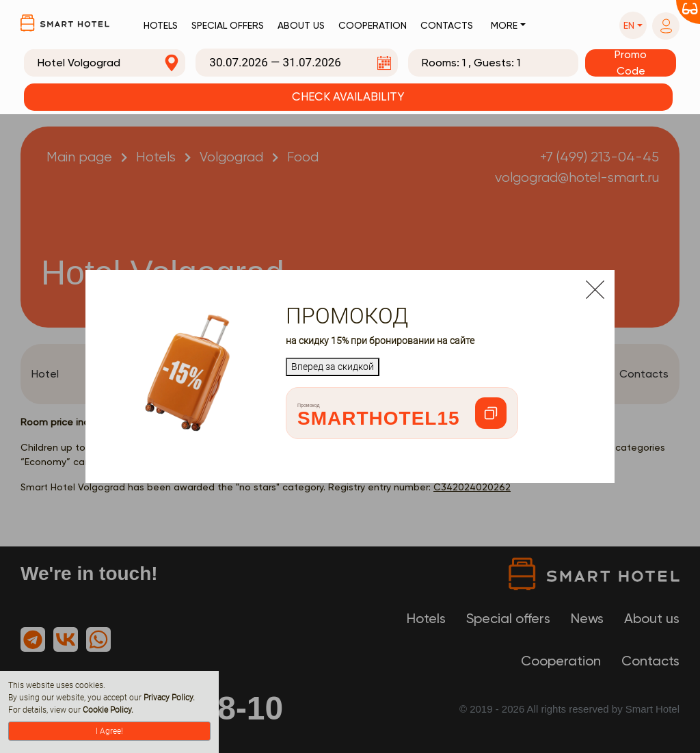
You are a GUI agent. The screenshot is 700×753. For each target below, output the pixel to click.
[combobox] (105, 63)
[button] (633, 26)
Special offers (228, 25)
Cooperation (373, 25)
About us (301, 25)
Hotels (161, 25)
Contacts (447, 25)
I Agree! (109, 731)
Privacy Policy (168, 698)
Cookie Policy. (108, 710)
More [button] (504, 25)
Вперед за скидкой (333, 367)
